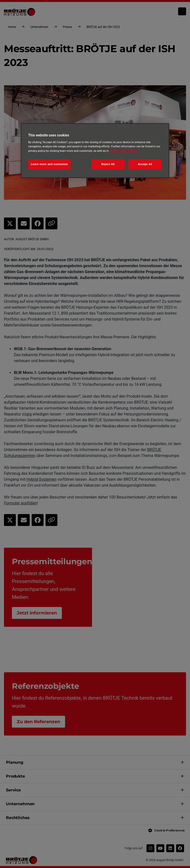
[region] (95, 151)
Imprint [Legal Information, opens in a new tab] (133, 151)
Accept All (145, 164)
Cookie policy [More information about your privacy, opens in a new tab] (118, 151)
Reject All (108, 164)
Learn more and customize (49, 164)
